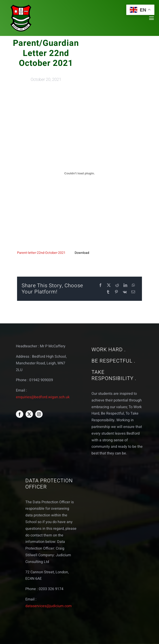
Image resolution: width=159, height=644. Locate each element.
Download (82, 253)
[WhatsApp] (133, 285)
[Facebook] (100, 285)
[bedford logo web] (21, 5)
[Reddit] (117, 285)
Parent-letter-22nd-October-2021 (41, 253)
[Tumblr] (108, 292)
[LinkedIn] (125, 285)
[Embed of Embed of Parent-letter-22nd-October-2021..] (79, 173)
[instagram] (39, 414)
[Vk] (125, 292)
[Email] (133, 292)
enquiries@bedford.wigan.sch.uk (43, 397)
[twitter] (29, 414)
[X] (109, 285)
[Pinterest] (116, 292)
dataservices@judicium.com (49, 606)
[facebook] (20, 414)
